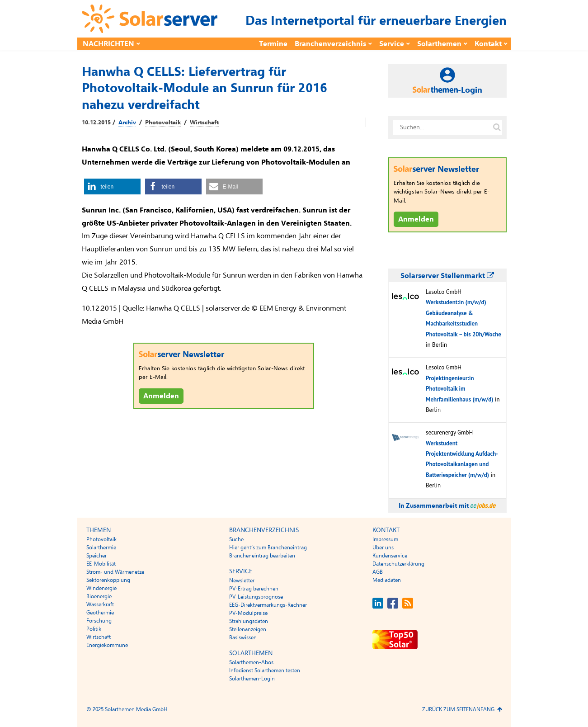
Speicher (96, 556)
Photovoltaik (163, 123)
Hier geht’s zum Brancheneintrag (268, 548)
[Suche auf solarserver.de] (497, 127)
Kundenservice (390, 556)
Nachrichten (108, 44)
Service (392, 44)
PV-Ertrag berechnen (254, 589)
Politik (94, 629)
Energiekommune (107, 645)
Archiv (127, 123)
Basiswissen (243, 637)
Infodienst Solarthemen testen (265, 670)
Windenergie (101, 588)
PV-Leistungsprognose (256, 597)
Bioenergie (99, 596)
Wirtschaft (204, 123)
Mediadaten (387, 580)
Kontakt (488, 44)
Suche (236, 539)
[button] (112, 186)
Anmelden (161, 396)
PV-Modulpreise (248, 613)
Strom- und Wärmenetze (115, 572)
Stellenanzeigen (248, 629)
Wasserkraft (100, 604)
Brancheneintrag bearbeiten (262, 556)
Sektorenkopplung (108, 580)
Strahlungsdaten (249, 621)
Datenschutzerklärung (398, 564)
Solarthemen (439, 44)
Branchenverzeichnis (330, 44)
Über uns (383, 548)
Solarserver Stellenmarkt (447, 276)
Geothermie (100, 613)
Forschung (99, 621)
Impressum (385, 539)
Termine (273, 44)
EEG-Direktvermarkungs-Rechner (268, 605)
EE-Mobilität (101, 564)
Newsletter (242, 581)
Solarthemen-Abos (251, 662)
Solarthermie (101, 548)
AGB (378, 572)
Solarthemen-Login (252, 679)
